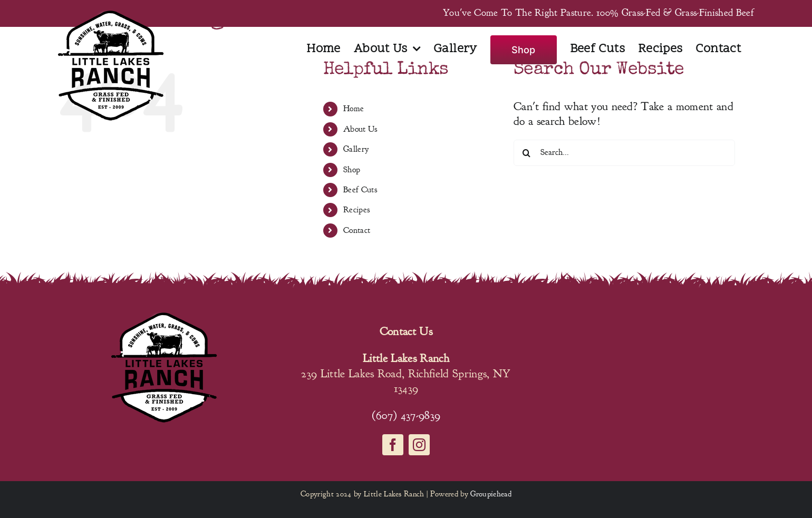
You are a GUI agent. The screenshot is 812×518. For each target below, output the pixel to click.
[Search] (527, 153)
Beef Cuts (360, 190)
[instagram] (419, 445)
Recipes (356, 210)
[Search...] (624, 153)
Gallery (356, 149)
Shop (352, 170)
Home (354, 109)
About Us (360, 129)
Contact (357, 230)
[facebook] (393, 445)
